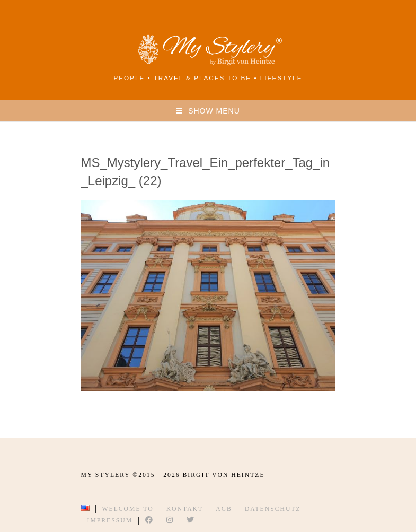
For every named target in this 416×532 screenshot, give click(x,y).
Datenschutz (273, 509)
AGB (224, 509)
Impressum (110, 521)
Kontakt (185, 509)
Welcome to (128, 509)
